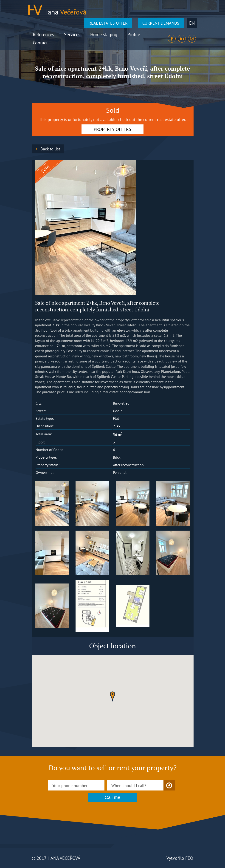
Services (72, 34)
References (43, 34)
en (192, 23)
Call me (112, 797)
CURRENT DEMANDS (161, 23)
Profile (134, 34)
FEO (189, 858)
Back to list (50, 149)
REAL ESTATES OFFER (108, 23)
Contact (40, 43)
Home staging (104, 34)
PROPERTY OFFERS (112, 129)
